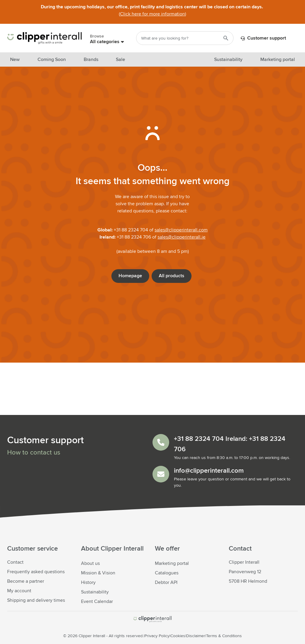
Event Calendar (97, 601)
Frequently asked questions (36, 572)
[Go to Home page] (44, 38)
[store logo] (152, 619)
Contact (15, 562)
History (88, 582)
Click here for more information (152, 14)
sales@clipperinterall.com (181, 230)
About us (90, 563)
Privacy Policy (157, 636)
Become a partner (26, 581)
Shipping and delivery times (36, 600)
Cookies (178, 636)
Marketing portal (172, 563)
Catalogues (167, 573)
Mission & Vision (98, 573)
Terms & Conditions (224, 636)
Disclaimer (196, 636)
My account (19, 591)
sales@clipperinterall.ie (182, 237)
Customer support (263, 38)
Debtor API (166, 582)
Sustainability (95, 592)
